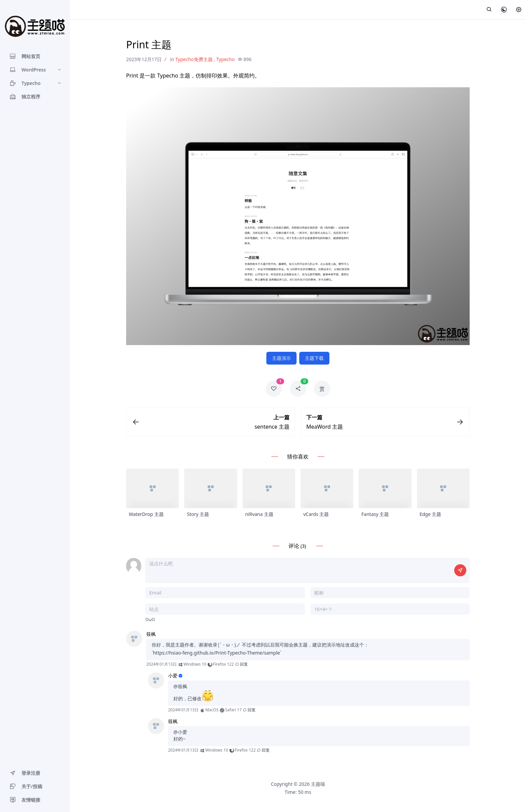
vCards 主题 (316, 514)
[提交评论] (460, 570)
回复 (242, 664)
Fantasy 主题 (375, 514)
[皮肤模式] (504, 10)
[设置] (519, 10)
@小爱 (180, 732)
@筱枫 (180, 686)
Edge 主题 (431, 514)
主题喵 (318, 784)
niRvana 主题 (259, 514)
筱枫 (151, 634)
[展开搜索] (489, 10)
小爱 (173, 676)
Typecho (226, 59)
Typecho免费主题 (194, 59)
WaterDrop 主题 (146, 514)
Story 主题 (198, 514)
